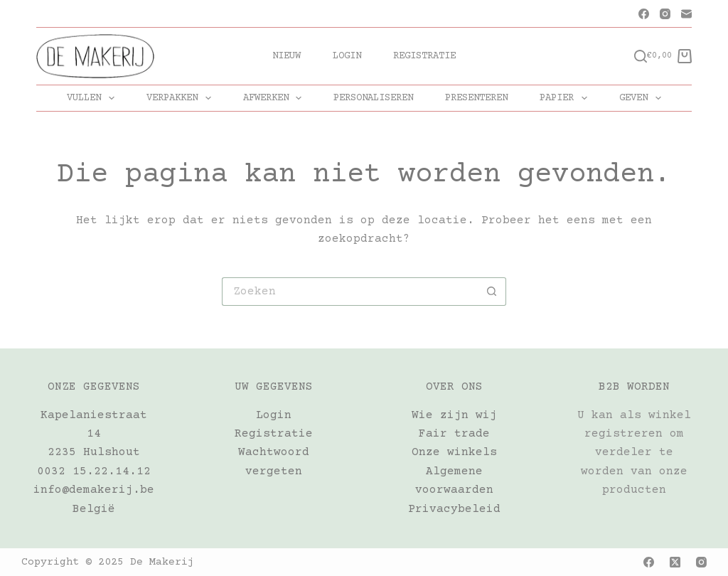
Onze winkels (454, 452)
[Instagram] (665, 14)
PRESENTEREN (476, 98)
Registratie (424, 56)
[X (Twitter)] (675, 562)
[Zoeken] (641, 56)
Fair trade (454, 434)
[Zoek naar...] (350, 292)
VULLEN (93, 98)
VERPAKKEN (182, 98)
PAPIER (566, 98)
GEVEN (643, 98)
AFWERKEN (275, 98)
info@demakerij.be (94, 490)
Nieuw (287, 56)
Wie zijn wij (454, 415)
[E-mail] (686, 14)
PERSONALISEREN (373, 98)
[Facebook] (644, 14)
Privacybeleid (454, 509)
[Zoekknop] (492, 292)
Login (347, 56)
